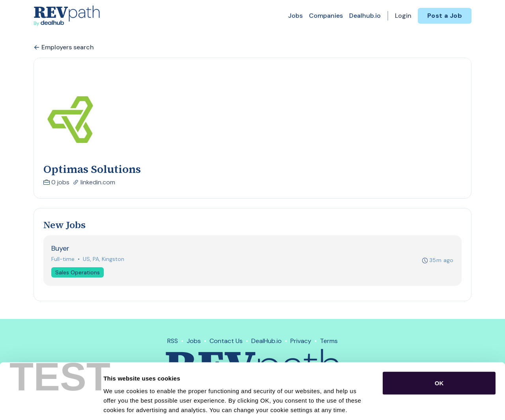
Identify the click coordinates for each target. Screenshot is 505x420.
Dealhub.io (365, 16)
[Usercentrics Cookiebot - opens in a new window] (51, 405)
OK (439, 346)
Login (403, 16)
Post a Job (445, 16)
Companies (326, 16)
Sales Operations (78, 273)
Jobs (295, 16)
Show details (414, 404)
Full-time (63, 259)
